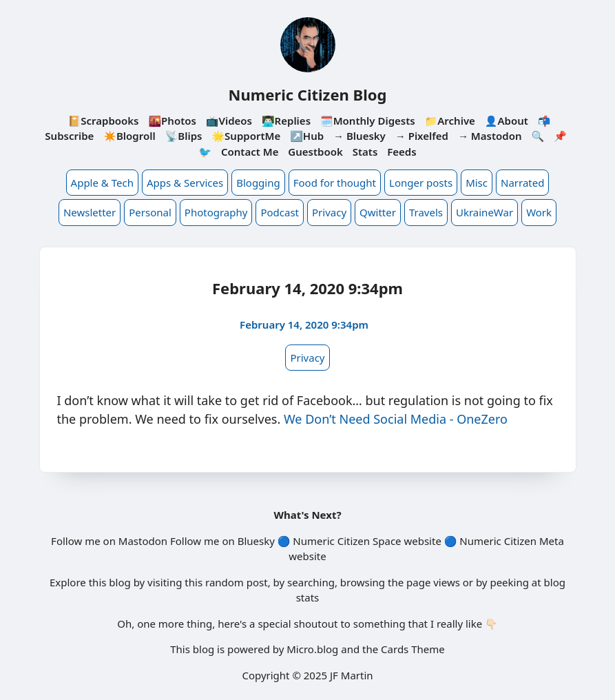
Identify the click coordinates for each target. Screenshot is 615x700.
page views (433, 582)
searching (311, 582)
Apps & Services (185, 183)
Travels (426, 212)
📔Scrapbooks (104, 121)
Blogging (258, 183)
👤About (507, 121)
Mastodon (143, 541)
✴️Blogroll (129, 136)
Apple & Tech (102, 183)
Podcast (280, 212)
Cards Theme (413, 649)
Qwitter (378, 212)
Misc (477, 183)
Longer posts (421, 183)
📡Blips (184, 136)
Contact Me (250, 152)
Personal (150, 212)
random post (237, 582)
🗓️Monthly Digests (368, 121)
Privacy (329, 212)
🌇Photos (172, 121)
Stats (365, 152)
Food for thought (335, 183)
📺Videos (229, 121)
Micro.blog (312, 649)
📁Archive (450, 121)
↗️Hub (307, 136)
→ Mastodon (490, 136)
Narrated (522, 183)
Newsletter (90, 212)
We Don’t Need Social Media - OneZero (396, 419)
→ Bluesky (359, 136)
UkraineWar (484, 212)
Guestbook (315, 152)
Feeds (402, 152)
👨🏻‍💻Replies (286, 121)
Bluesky (256, 541)
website (422, 541)
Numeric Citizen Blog (308, 94)
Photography (216, 212)
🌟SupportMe (246, 136)
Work (539, 212)
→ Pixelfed (422, 136)
